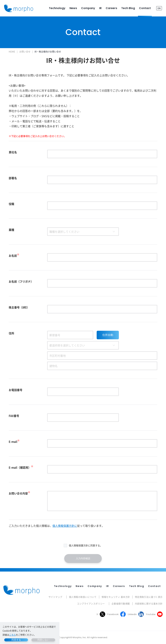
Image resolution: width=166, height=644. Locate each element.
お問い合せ (25, 51)
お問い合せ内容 (19, 493)
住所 (11, 333)
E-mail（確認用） (21, 467)
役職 (11, 204)
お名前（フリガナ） (21, 281)
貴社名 (13, 152)
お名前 (14, 256)
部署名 (13, 178)
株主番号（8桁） (19, 307)
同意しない (43, 640)
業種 (11, 230)
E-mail (14, 442)
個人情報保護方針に (65, 526)
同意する (16, 640)
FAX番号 (14, 416)
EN (159, 8)
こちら (13, 635)
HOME (12, 51)
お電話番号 (16, 390)
